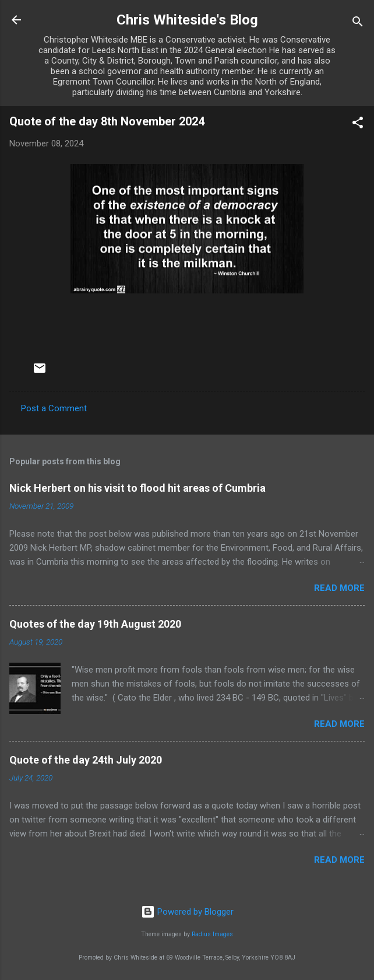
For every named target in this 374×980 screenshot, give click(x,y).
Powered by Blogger (187, 912)
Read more (339, 588)
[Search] (358, 24)
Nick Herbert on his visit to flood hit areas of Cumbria (137, 488)
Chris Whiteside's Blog (187, 20)
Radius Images (212, 934)
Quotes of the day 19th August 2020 (95, 624)
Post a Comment (54, 408)
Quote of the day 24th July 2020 (86, 760)
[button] (358, 125)
